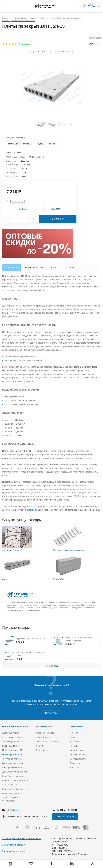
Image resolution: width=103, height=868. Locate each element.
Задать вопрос (52, 713)
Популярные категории (15, 726)
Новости (74, 737)
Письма (74, 746)
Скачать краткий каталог (14, 845)
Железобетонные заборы (14, 776)
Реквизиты (75, 763)
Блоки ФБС (58, 579)
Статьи (39, 746)
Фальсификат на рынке (47, 742)
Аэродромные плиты (12, 767)
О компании (76, 726)
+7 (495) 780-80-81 (67, 810)
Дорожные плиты (11, 550)
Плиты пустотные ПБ (12, 750)
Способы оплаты (78, 759)
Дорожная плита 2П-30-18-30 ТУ (30, 639)
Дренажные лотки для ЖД (15, 772)
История (74, 733)
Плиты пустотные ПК (12, 754)
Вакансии (75, 742)
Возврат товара (77, 754)
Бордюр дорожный (11, 746)
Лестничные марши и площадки (68, 550)
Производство (44, 726)
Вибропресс (42, 750)
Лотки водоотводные (12, 742)
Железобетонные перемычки (16, 789)
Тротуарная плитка (11, 759)
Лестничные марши (12, 737)
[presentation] (71, 125)
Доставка (56, 208)
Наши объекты (43, 737)
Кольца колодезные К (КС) (15, 780)
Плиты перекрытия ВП (13, 793)
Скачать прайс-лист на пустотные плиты (21, 839)
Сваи (5, 579)
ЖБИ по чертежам (45, 733)
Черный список (77, 750)
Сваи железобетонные (13, 763)
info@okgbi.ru (28, 510)
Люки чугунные (9, 785)
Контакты (74, 767)
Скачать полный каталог (14, 851)
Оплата (23, 208)
